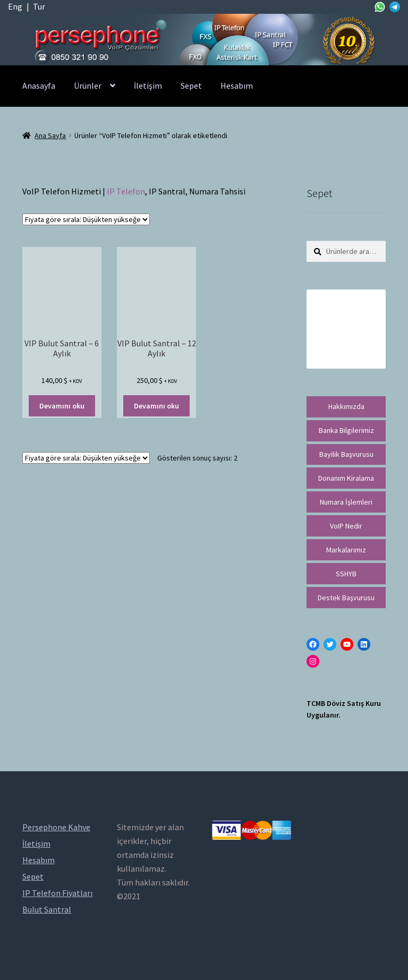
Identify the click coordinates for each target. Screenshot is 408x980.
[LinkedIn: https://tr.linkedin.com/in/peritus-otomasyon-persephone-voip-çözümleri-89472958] (364, 644)
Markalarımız (346, 550)
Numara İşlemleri (346, 502)
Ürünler (88, 86)
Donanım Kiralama (346, 478)
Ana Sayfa (50, 135)
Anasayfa (39, 86)
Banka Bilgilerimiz (346, 430)
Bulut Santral (47, 909)
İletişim (148, 86)
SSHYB (346, 574)
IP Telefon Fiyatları (57, 893)
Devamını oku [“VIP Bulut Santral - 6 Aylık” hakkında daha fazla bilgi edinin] (62, 406)
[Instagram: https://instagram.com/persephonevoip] (313, 661)
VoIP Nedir (346, 526)
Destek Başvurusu (346, 598)
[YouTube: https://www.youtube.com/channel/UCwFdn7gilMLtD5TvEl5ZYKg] (347, 644)
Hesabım (237, 86)
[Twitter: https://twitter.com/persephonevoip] (330, 644)
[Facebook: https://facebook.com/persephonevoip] (313, 644)
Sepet (191, 86)
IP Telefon (126, 191)
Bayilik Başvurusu (346, 454)
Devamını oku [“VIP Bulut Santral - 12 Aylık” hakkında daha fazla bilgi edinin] (156, 406)
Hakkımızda (346, 406)
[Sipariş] (86, 219)
